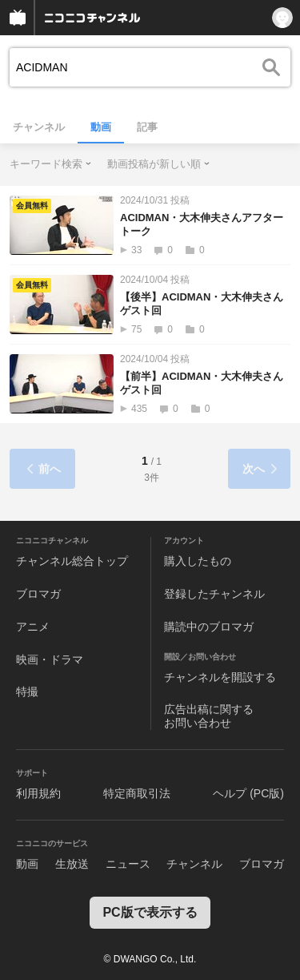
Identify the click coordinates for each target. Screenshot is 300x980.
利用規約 (38, 793)
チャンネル (39, 127)
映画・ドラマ (50, 659)
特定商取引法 (137, 793)
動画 (101, 127)
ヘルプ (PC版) (248, 793)
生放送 (72, 864)
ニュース (128, 864)
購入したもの (198, 561)
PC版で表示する (150, 912)
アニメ (33, 627)
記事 (147, 127)
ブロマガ (38, 594)
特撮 (27, 692)
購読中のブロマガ (209, 627)
